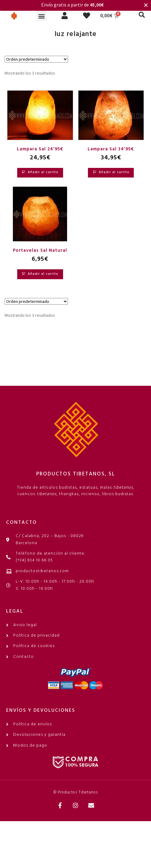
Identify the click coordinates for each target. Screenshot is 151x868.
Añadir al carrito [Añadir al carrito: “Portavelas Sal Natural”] (43, 274)
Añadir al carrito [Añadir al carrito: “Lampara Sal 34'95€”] (114, 172)
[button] (41, 16)
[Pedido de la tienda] (36, 59)
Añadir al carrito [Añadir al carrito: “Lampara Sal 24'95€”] (43, 172)
